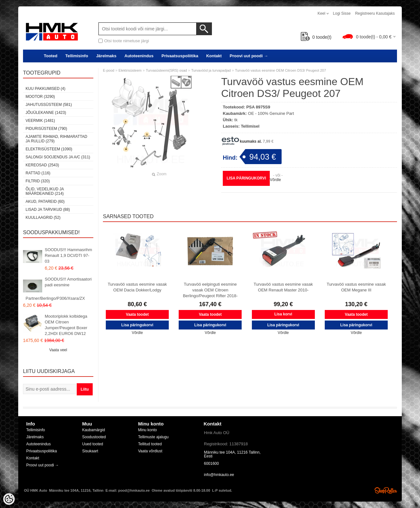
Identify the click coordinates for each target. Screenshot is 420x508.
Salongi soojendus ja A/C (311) (58, 157)
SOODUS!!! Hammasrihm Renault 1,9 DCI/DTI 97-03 (68, 255)
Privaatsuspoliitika (180, 56)
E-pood (109, 70)
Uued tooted (93, 444)
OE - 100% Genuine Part (271, 113)
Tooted (51, 56)
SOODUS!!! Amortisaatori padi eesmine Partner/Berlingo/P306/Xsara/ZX (59, 289)
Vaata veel (58, 350)
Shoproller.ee (386, 490)
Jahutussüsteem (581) (49, 105)
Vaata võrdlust (150, 451)
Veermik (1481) (40, 121)
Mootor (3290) (40, 97)
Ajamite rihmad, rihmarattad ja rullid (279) (56, 139)
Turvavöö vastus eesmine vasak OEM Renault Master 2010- (283, 287)
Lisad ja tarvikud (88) (48, 210)
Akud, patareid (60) (45, 202)
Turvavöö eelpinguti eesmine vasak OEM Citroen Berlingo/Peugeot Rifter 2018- (210, 290)
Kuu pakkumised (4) (45, 89)
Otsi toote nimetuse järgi (127, 41)
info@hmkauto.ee (219, 475)
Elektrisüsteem (130, 70)
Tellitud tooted (150, 444)
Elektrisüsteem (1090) (49, 149)
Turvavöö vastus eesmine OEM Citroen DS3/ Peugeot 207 (280, 70)
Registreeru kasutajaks (375, 13)
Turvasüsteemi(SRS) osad (166, 70)
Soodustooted (94, 437)
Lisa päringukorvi (246, 178)
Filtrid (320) (38, 181)
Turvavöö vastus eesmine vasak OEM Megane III (356, 287)
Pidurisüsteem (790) (46, 129)
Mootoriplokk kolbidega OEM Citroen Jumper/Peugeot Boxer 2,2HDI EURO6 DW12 (66, 325)
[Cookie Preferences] (9, 499)
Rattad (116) (38, 173)
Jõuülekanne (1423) (46, 113)
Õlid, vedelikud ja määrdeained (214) (45, 191)
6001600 (211, 464)
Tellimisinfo (77, 56)
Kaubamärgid (93, 430)
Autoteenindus (139, 56)
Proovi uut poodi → (249, 56)
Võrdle (275, 180)
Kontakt (214, 56)
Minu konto (148, 430)
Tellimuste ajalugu (153, 437)
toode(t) (316, 37)
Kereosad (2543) (42, 165)
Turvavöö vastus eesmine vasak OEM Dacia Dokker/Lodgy (137, 287)
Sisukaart (90, 451)
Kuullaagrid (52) (43, 218)
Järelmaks (106, 56)
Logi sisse (342, 13)
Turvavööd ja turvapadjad (211, 70)
